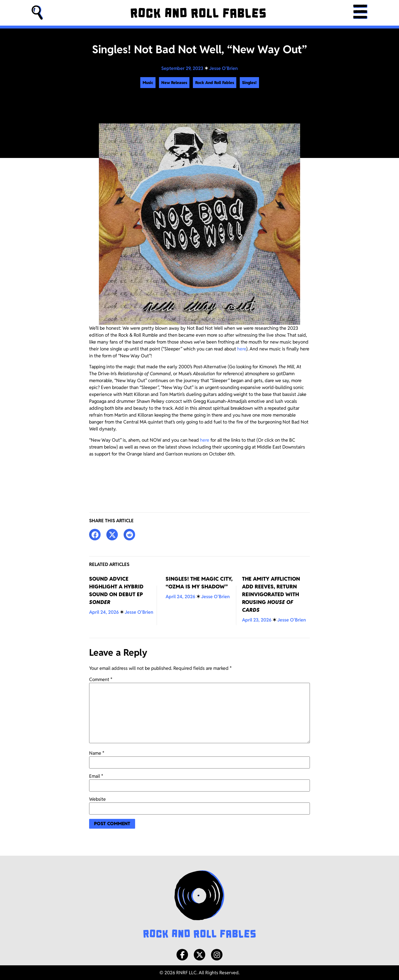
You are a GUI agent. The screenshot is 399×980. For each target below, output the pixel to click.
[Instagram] (217, 955)
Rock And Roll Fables (215, 83)
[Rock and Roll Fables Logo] (199, 905)
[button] (37, 13)
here (242, 349)
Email (96, 776)
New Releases (174, 83)
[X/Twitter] (199, 955)
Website (97, 799)
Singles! (249, 83)
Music (148, 83)
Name (97, 753)
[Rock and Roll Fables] (198, 13)
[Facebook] (182, 955)
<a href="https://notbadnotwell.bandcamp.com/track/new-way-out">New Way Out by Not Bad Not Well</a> (199, 479)
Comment (101, 680)
